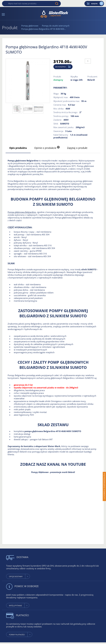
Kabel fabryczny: (61, 135)
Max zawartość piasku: (64, 127)
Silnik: (56, 124)
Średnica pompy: (61, 116)
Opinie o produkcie (47, 148)
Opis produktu (18, 148)
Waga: (56, 94)
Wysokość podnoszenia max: (67, 101)
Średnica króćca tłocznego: (66, 112)
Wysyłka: (74, 77)
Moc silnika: (59, 109)
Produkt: (57, 77)
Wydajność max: (61, 97)
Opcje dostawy (16, 576)
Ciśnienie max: (60, 105)
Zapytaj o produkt (77, 148)
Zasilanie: (58, 120)
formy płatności (17, 635)
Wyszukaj (57, 4)
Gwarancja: (59, 131)
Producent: (93, 77)
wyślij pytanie (15, 606)
